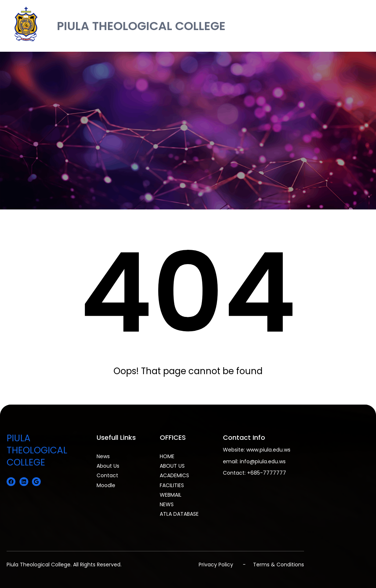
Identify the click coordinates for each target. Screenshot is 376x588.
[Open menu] (364, 26)
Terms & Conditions (279, 565)
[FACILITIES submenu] (187, 485)
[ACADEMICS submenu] (192, 475)
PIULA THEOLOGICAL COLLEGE (141, 26)
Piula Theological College (39, 565)
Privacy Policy (216, 565)
